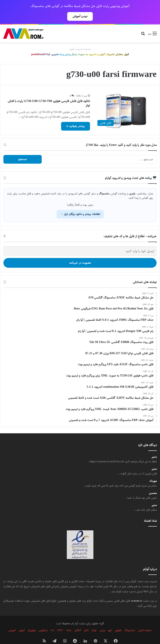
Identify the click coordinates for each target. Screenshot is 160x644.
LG (52, 621)
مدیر (154, 448)
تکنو (86, 621)
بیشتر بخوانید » (76, 117)
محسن (153, 484)
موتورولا (32, 621)
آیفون (22, 621)
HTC (60, 621)
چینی (102, 621)
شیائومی (43, 621)
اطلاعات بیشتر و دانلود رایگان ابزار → (80, 205)
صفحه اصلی (145, 621)
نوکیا (94, 621)
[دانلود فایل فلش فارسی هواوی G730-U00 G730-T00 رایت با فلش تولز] (126, 102)
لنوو (110, 621)
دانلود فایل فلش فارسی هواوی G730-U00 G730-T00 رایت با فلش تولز (49, 94)
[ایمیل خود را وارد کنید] (80, 242)
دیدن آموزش (80, 16)
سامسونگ (130, 621)
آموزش (12, 621)
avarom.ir (136, 591)
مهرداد (153, 472)
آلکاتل (78, 621)
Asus (69, 621)
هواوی (118, 621)
